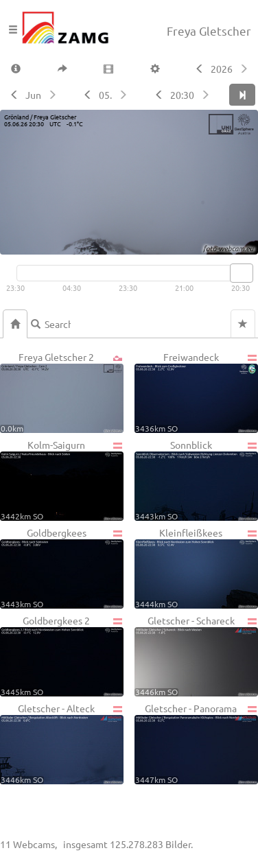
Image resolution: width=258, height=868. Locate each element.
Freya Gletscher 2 (62, 392)
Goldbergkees (62, 567)
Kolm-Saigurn (62, 480)
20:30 (182, 95)
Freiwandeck (196, 392)
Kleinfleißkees (196, 567)
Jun (33, 95)
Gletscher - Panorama (196, 743)
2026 (222, 69)
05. (105, 95)
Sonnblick (196, 480)
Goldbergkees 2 (62, 655)
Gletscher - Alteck (62, 743)
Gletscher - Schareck (196, 655)
